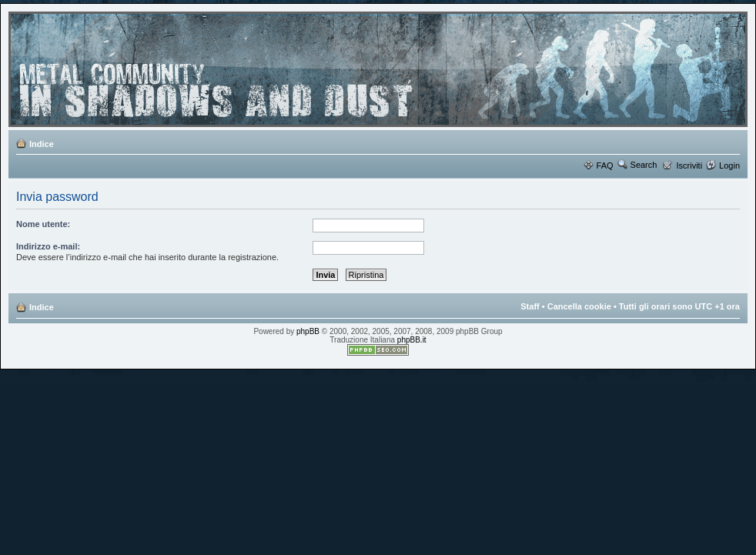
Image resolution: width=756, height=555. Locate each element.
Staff (530, 306)
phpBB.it (412, 340)
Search (644, 165)
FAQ (605, 165)
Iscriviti (689, 165)
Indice (42, 144)
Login (729, 165)
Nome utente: (43, 224)
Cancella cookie (579, 306)
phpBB (308, 331)
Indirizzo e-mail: (48, 246)
